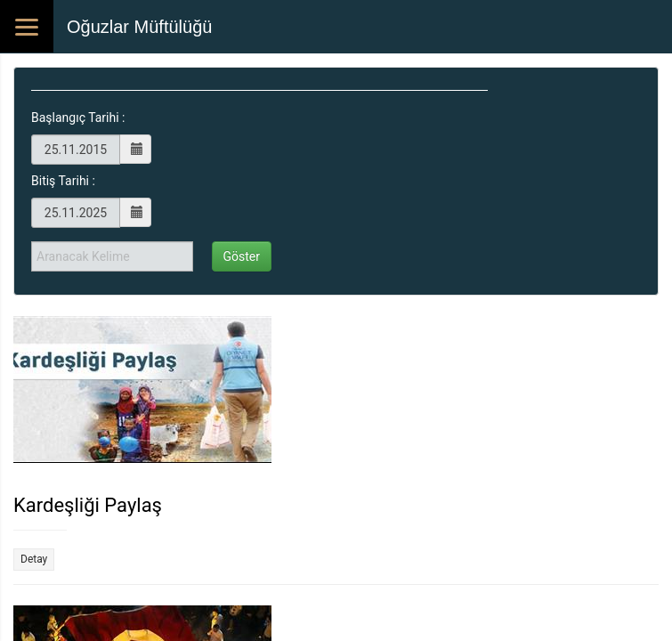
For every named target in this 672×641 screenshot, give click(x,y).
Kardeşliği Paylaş (88, 505)
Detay (34, 559)
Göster (242, 256)
